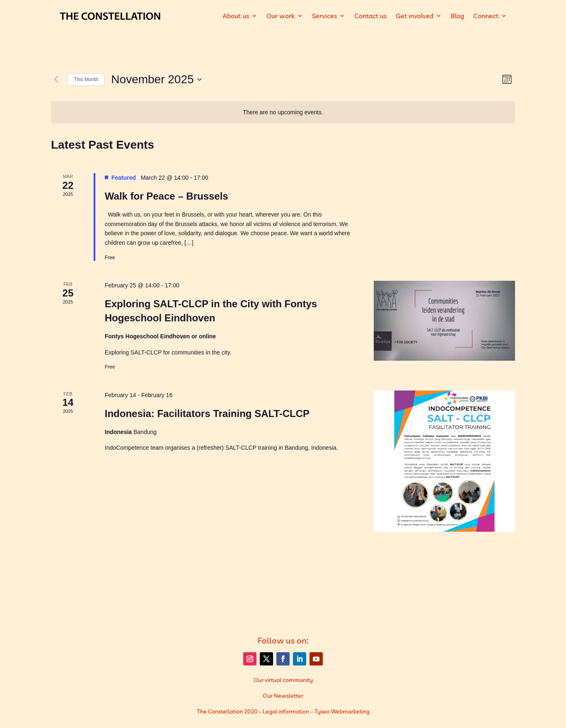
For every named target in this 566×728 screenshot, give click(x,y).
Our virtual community (283, 680)
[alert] (283, 112)
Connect (486, 16)
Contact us (370, 16)
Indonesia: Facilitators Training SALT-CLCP (207, 413)
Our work (281, 16)
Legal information (286, 711)
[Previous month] (56, 80)
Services (324, 16)
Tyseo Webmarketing (342, 711)
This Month (86, 80)
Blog (457, 16)
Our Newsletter (283, 696)
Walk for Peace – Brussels (167, 196)
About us (236, 16)
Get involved (415, 16)
